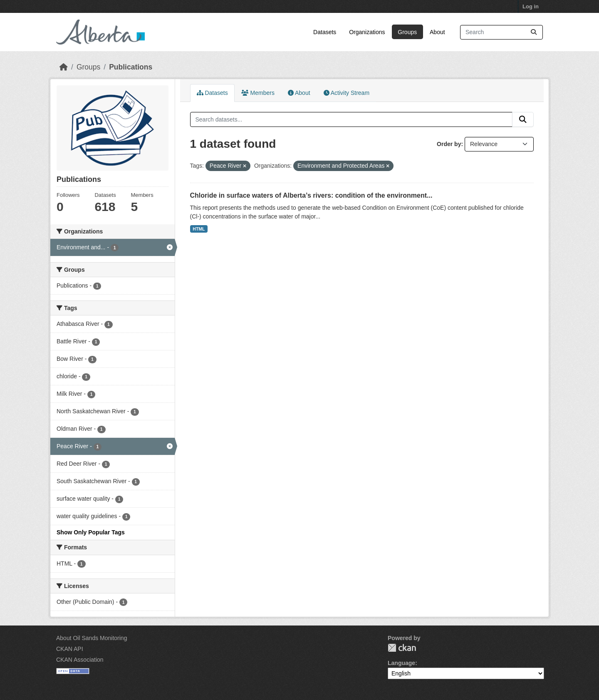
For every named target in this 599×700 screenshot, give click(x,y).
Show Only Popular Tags (91, 532)
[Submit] (534, 32)
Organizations (367, 32)
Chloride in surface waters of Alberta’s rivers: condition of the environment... (311, 195)
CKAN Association (80, 660)
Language (401, 663)
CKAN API (70, 649)
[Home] (64, 67)
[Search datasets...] (501, 32)
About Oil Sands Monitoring (92, 638)
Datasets (325, 32)
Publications (131, 67)
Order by (449, 144)
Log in (531, 6)
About (437, 32)
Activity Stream (347, 93)
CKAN (402, 648)
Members (258, 93)
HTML (199, 229)
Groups (407, 32)
